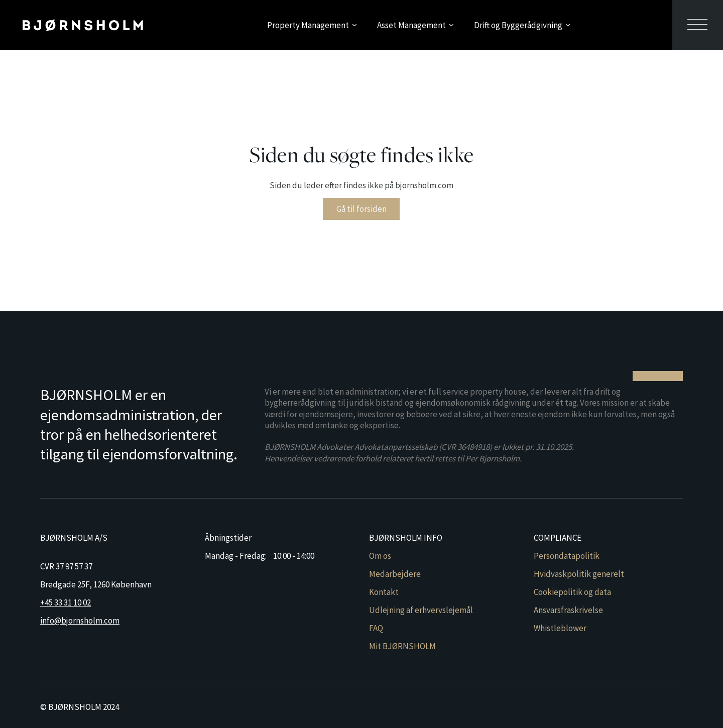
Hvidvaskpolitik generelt (579, 574)
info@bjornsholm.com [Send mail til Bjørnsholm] (80, 621)
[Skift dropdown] (354, 25)
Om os (380, 556)
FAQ (376, 628)
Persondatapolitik (567, 556)
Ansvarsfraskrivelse (568, 610)
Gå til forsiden (361, 209)
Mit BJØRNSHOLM (402, 646)
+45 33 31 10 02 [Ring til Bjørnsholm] (66, 602)
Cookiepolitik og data (572, 592)
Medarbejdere (395, 574)
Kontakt (384, 592)
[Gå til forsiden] (83, 25)
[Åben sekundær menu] (698, 25)
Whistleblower (560, 628)
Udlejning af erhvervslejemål (421, 610)
